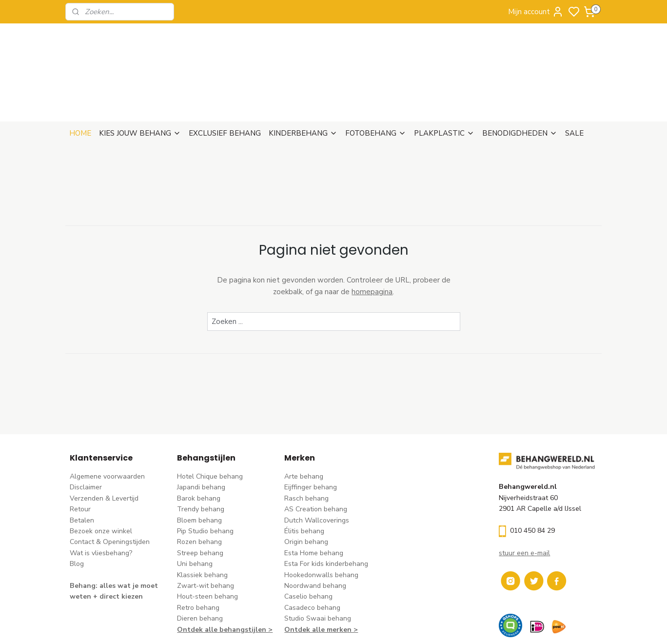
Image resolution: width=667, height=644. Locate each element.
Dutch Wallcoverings (317, 473)
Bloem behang (199, 473)
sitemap (377, 626)
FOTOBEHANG (376, 86)
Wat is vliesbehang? (101, 506)
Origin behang (306, 494)
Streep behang (200, 506)
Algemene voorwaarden (107, 429)
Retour (80, 462)
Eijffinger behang (311, 440)
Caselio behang (308, 549)
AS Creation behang (316, 462)
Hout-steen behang (207, 549)
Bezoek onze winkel (101, 484)
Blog (77, 516)
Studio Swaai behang (318, 571)
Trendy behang (201, 462)
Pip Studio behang (205, 484)
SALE (574, 86)
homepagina (372, 244)
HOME (80, 86)
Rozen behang (199, 494)
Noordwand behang (315, 538)
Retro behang (198, 560)
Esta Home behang (314, 506)
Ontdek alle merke (316, 582)
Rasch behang (306, 451)
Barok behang (199, 451)
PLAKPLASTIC (444, 86)
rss (394, 626)
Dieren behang (200, 571)
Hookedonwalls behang (321, 528)
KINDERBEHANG (303, 86)
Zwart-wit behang (206, 538)
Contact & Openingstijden (110, 494)
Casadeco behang (312, 560)
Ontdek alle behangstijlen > (225, 582)
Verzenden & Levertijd (104, 451)
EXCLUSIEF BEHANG (225, 86)
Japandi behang (201, 440)
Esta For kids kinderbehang (326, 516)
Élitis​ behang (304, 484)
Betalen (82, 473)
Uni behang (195, 516)
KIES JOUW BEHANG (140, 86)
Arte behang (304, 429)
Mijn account (536, 12)
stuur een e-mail (524, 506)
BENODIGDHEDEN (520, 86)
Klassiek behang (202, 528)
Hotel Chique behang (210, 429)
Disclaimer (86, 440)
